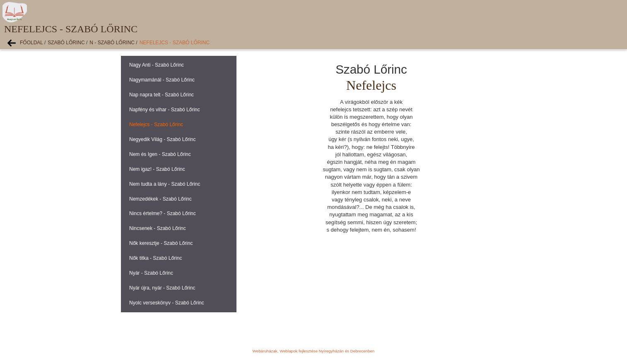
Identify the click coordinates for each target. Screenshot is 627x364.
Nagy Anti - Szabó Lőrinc (157, 65)
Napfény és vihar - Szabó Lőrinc (165, 110)
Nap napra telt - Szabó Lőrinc (162, 95)
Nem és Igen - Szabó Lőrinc (160, 154)
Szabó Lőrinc (66, 43)
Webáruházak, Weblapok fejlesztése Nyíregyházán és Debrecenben (313, 351)
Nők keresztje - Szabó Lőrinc (161, 243)
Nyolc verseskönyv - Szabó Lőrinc (167, 303)
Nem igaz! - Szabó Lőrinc (157, 169)
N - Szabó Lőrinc (112, 43)
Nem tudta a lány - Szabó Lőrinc (165, 184)
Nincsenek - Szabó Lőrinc (158, 228)
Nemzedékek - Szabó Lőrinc (160, 199)
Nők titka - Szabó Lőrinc (156, 258)
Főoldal (31, 43)
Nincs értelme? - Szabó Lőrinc (163, 213)
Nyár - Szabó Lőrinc (151, 273)
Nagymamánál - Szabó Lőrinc (162, 80)
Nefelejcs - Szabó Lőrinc (175, 43)
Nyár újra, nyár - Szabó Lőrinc (162, 288)
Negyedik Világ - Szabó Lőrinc (163, 139)
